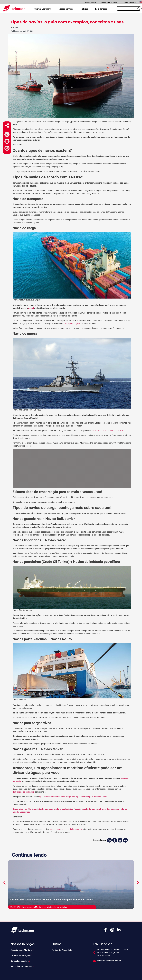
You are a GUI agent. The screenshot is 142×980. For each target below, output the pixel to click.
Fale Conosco (101, 9)
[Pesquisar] (139, 8)
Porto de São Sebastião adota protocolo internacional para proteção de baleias (52, 900)
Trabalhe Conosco (130, 2)
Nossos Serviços (66, 9)
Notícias (84, 9)
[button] (7, 134)
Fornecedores (90, 2)
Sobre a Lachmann (43, 9)
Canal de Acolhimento (109, 2)
